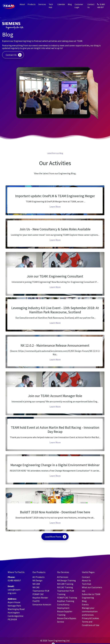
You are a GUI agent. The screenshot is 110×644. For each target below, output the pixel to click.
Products (32, 4)
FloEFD (36, 601)
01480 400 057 (101, 6)
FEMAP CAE (38, 594)
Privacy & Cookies (90, 618)
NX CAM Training (65, 584)
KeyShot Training (66, 601)
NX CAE (36, 587)
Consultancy (63, 604)
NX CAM (36, 584)
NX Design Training (66, 580)
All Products (39, 577)
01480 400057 (14, 580)
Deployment (63, 608)
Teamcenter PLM (41, 591)
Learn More (55, 207)
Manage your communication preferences (90, 611)
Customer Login (79, 6)
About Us (86, 580)
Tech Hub (51, 6)
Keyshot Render (40, 598)
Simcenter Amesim (42, 604)
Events (85, 604)
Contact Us (91, 6)
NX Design (37, 580)
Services (42, 4)
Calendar (61, 4)
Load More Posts (53, 537)
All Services (63, 577)
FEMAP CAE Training (67, 598)
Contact (86, 577)
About (22, 4)
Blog (70, 4)
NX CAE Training (65, 587)
